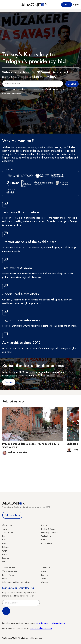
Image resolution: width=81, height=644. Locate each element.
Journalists (45, 575)
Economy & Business (50, 532)
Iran (4, 536)
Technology (46, 536)
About (44, 571)
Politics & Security (49, 529)
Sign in (76, 5)
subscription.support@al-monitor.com (51, 623)
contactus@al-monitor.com (41, 628)
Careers (45, 582)
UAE (4, 540)
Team (44, 579)
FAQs (5, 579)
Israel (4, 543)
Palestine (6, 547)
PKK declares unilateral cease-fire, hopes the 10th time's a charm (30, 445)
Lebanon (6, 558)
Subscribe (67, 5)
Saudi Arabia (8, 532)
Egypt (4, 551)
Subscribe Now (12, 515)
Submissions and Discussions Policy (17, 582)
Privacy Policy (8, 575)
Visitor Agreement (10, 571)
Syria (4, 562)
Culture (44, 540)
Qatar (5, 554)
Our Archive (46, 543)
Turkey (5, 529)
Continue (9, 382)
